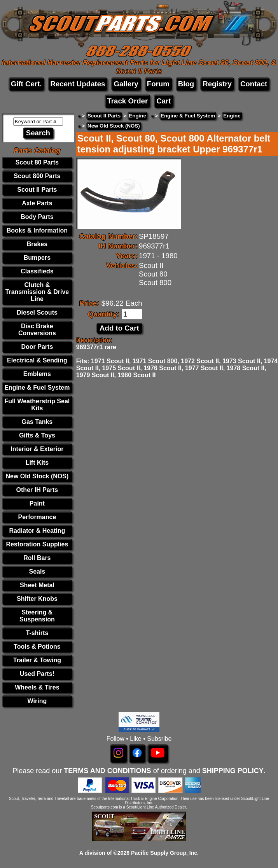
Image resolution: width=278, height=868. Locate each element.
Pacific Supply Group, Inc (164, 853)
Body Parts (37, 217)
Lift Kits (37, 463)
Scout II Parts (37, 190)
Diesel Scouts (37, 312)
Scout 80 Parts (37, 162)
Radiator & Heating (37, 531)
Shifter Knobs (37, 599)
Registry (217, 84)
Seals (37, 571)
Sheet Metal (37, 585)
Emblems (37, 374)
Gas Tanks (37, 422)
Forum (158, 84)
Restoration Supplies (37, 544)
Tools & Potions (37, 647)
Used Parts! (37, 674)
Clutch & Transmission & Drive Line (37, 292)
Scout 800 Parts (37, 176)
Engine (137, 116)
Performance (37, 517)
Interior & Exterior (37, 449)
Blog (186, 84)
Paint (37, 503)
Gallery (126, 84)
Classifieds (37, 271)
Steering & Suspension (37, 616)
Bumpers (37, 258)
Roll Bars (37, 558)
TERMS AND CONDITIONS (107, 771)
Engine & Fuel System (37, 388)
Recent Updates (78, 84)
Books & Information (37, 230)
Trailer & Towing (37, 660)
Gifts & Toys (37, 435)
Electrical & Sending (37, 360)
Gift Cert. (26, 84)
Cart (163, 101)
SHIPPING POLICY (233, 771)
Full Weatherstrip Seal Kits (37, 405)
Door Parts (37, 347)
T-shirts (37, 633)
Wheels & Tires (37, 687)
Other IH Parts (37, 490)
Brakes (37, 244)
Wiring (37, 701)
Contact (254, 84)
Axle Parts (37, 203)
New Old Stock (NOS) (37, 476)
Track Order (127, 101)
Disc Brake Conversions (37, 330)
